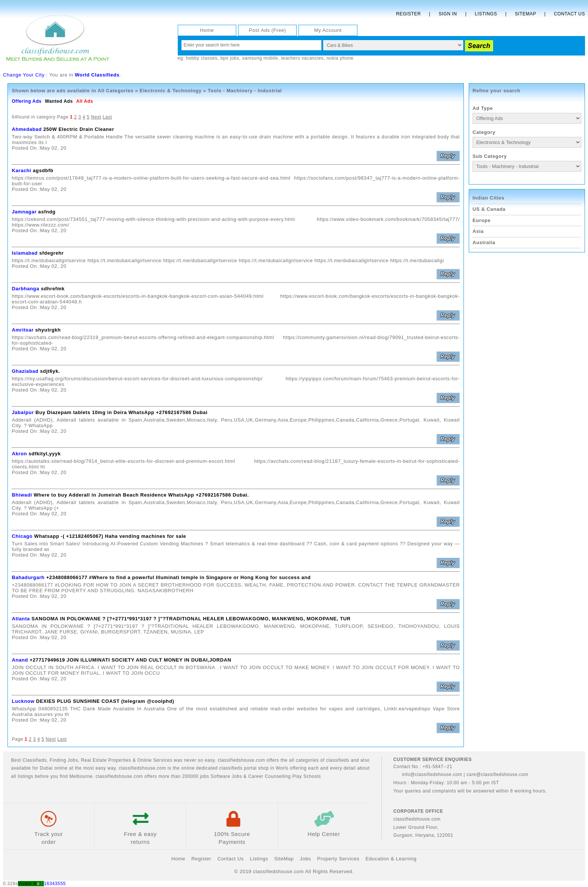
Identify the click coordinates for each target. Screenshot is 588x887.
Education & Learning (391, 859)
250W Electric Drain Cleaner (79, 129)
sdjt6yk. (50, 371)
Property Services (338, 859)
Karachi (21, 170)
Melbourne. (82, 776)
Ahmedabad (27, 129)
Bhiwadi (22, 495)
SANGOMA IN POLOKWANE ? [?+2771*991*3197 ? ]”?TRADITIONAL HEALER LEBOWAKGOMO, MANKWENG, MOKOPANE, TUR (191, 619)
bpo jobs (230, 58)
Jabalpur (23, 412)
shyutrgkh (48, 330)
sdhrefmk (53, 289)
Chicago (22, 536)
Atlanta (21, 619)
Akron (19, 454)
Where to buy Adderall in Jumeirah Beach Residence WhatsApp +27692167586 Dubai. (141, 495)
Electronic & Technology (170, 91)
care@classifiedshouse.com (497, 774)
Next (96, 117)
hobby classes (202, 58)
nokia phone (340, 58)
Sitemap (526, 14)
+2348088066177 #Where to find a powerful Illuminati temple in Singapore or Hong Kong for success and (178, 577)
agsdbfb (43, 170)
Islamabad (25, 253)
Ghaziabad (25, 371)
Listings (486, 14)
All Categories (115, 91)
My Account (328, 30)
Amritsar (22, 330)
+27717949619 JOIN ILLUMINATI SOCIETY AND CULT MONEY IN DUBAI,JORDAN (130, 660)
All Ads (85, 101)
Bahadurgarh (28, 577)
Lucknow (23, 701)
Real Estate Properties (106, 760)
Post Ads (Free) (267, 30)
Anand (20, 660)
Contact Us (569, 14)
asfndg (47, 212)
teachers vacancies (302, 58)
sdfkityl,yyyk (45, 454)
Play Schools (307, 776)
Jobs (73, 760)
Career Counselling (270, 776)
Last (107, 117)
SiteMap (284, 859)
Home (207, 30)
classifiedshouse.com (119, 776)
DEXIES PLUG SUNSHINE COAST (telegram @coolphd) (105, 701)
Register (408, 14)
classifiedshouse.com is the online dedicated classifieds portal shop (194, 768)
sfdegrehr (52, 253)
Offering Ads (26, 101)
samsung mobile (260, 58)
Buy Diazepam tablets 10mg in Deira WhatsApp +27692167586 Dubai (122, 412)
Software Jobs (226, 776)
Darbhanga (25, 289)
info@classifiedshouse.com (428, 774)
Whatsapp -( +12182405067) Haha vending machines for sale (110, 536)
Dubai (46, 768)
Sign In (448, 14)
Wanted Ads (59, 101)
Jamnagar (24, 212)
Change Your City (24, 75)
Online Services (155, 760)
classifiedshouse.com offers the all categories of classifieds (284, 760)
